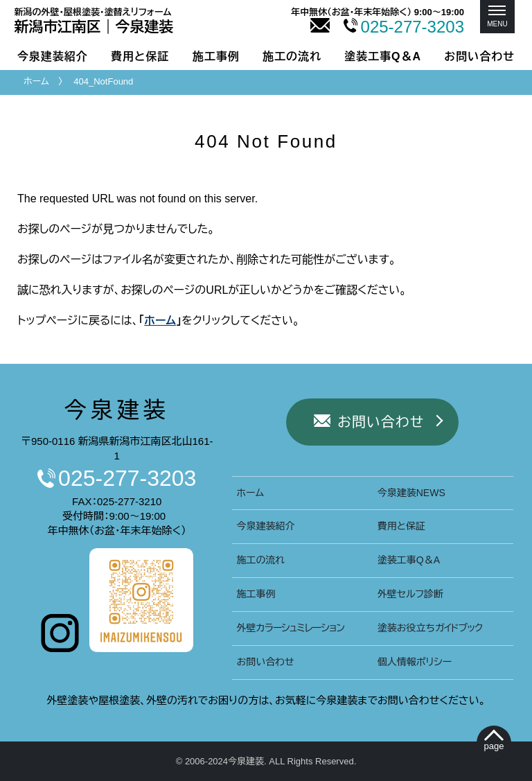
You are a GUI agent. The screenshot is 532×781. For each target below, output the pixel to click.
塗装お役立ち (430, 628)
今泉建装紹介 (53, 56)
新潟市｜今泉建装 (94, 21)
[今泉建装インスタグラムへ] (60, 648)
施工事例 (216, 56)
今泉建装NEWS (411, 493)
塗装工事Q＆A (383, 56)
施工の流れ (292, 56)
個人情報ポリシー (415, 662)
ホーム (36, 81)
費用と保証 (140, 56)
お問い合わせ (479, 56)
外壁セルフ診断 (410, 594)
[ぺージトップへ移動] (494, 743)
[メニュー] (497, 17)
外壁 (291, 628)
